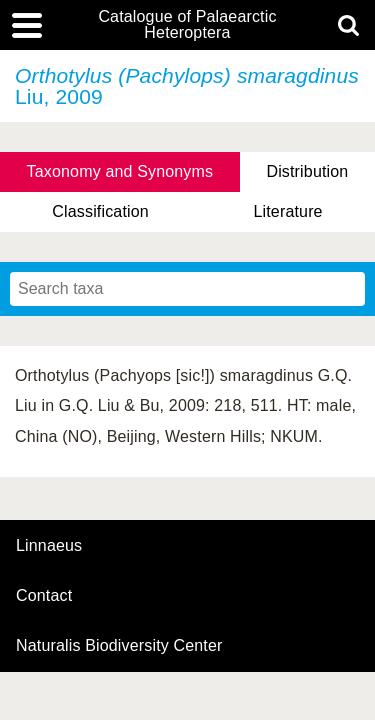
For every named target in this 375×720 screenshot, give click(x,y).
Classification (100, 211)
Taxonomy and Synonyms (120, 171)
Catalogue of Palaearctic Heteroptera (187, 25)
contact (44, 595)
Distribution (307, 171)
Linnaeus (49, 546)
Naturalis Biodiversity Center (119, 646)
